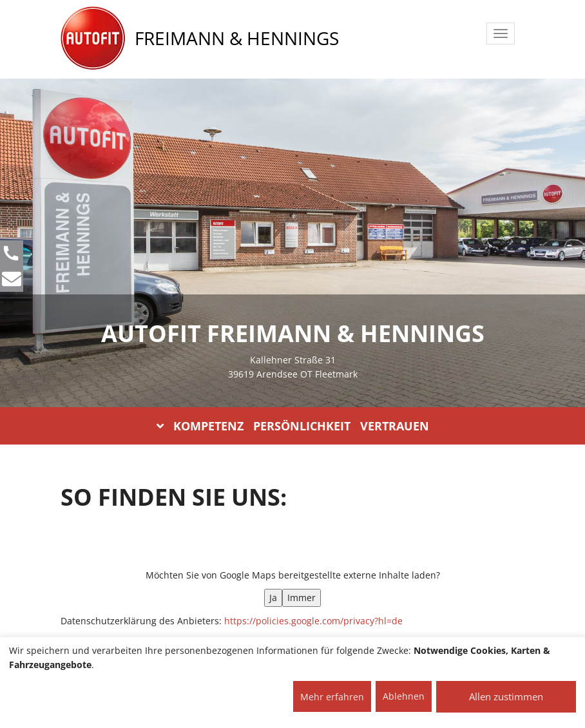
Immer (302, 598)
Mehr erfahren (332, 697)
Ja (273, 598)
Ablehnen (404, 696)
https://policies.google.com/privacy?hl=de (313, 621)
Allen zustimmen (506, 696)
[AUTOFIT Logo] (93, 39)
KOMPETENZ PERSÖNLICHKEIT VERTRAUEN (293, 426)
